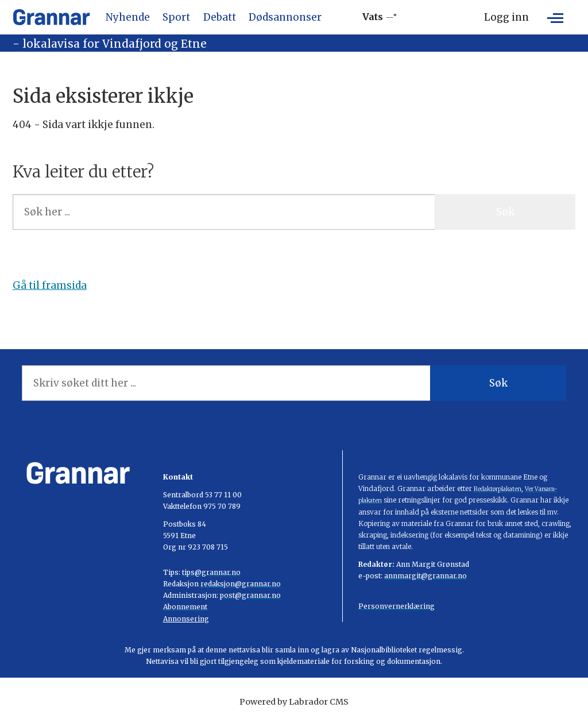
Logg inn (506, 17)
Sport (176, 17)
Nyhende (128, 17)
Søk (505, 212)
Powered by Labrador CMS (294, 702)
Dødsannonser (285, 17)
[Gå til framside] (51, 17)
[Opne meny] (555, 17)
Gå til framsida (50, 285)
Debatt (220, 17)
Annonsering (186, 619)
